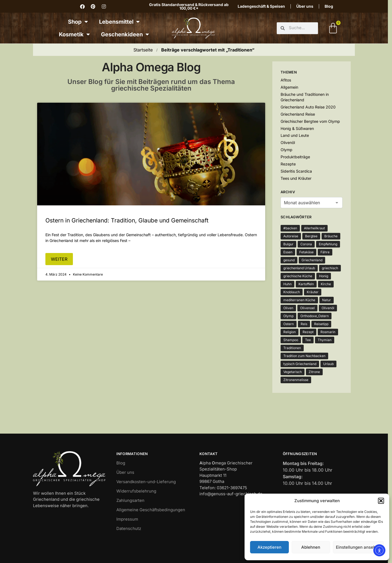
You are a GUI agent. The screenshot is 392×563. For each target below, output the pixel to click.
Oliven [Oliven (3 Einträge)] (288, 308)
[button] (381, 501)
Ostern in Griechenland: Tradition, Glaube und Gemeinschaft (127, 220)
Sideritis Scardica (296, 171)
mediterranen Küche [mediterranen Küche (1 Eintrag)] (299, 300)
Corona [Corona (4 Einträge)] (306, 244)
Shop (78, 22)
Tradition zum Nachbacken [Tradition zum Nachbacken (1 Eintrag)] (304, 356)
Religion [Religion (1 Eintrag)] (290, 332)
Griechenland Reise (298, 114)
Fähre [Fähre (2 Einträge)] (325, 252)
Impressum (127, 519)
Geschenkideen (125, 34)
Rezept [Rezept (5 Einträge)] (308, 332)
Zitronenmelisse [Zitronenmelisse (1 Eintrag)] (296, 380)
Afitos (286, 80)
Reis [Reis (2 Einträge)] (304, 324)
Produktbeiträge (295, 157)
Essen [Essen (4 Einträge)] (288, 252)
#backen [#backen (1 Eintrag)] (290, 228)
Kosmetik (74, 34)
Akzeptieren (269, 547)
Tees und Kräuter (296, 178)
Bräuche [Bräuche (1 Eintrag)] (331, 236)
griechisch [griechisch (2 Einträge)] (330, 268)
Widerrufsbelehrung (136, 491)
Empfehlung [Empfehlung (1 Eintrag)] (328, 244)
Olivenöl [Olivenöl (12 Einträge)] (328, 308)
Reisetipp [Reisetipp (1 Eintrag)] (321, 324)
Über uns (305, 6)
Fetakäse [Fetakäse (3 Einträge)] (306, 252)
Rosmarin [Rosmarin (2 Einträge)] (328, 332)
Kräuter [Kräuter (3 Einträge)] (313, 292)
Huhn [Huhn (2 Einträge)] (287, 284)
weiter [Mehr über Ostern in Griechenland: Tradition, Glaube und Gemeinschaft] (59, 259)
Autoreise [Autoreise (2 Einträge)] (291, 236)
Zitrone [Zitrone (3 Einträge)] (314, 372)
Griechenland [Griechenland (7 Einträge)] (312, 260)
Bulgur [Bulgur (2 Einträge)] (288, 244)
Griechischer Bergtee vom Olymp (310, 121)
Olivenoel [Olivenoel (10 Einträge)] (307, 308)
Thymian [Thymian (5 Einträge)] (325, 340)
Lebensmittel (119, 22)
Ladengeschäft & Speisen (261, 6)
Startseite (143, 50)
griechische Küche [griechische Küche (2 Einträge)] (298, 276)
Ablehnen (311, 547)
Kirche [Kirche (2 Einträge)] (326, 284)
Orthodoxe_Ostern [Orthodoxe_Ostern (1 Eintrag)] (315, 316)
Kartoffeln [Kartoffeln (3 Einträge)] (306, 284)
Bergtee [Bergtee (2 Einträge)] (311, 236)
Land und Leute (295, 135)
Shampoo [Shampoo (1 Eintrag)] (291, 340)
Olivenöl (288, 142)
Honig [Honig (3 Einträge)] (324, 276)
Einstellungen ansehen (358, 547)
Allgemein (289, 87)
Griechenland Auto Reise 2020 (308, 107)
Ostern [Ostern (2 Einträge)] (289, 324)
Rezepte (288, 164)
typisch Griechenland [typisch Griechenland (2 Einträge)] (300, 364)
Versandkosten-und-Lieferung (146, 482)
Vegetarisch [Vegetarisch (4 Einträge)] (293, 372)
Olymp (287, 150)
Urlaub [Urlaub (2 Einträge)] (328, 364)
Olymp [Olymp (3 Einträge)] (288, 316)
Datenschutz (129, 528)
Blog (329, 6)
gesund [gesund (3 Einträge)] (289, 260)
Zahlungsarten (130, 500)
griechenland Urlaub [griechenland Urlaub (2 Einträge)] (299, 268)
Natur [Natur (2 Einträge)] (327, 300)
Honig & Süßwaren (297, 128)
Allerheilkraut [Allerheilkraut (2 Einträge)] (314, 228)
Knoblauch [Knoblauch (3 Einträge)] (292, 292)
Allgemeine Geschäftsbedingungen (151, 510)
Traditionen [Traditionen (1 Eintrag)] (292, 348)
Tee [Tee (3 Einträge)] (308, 340)
